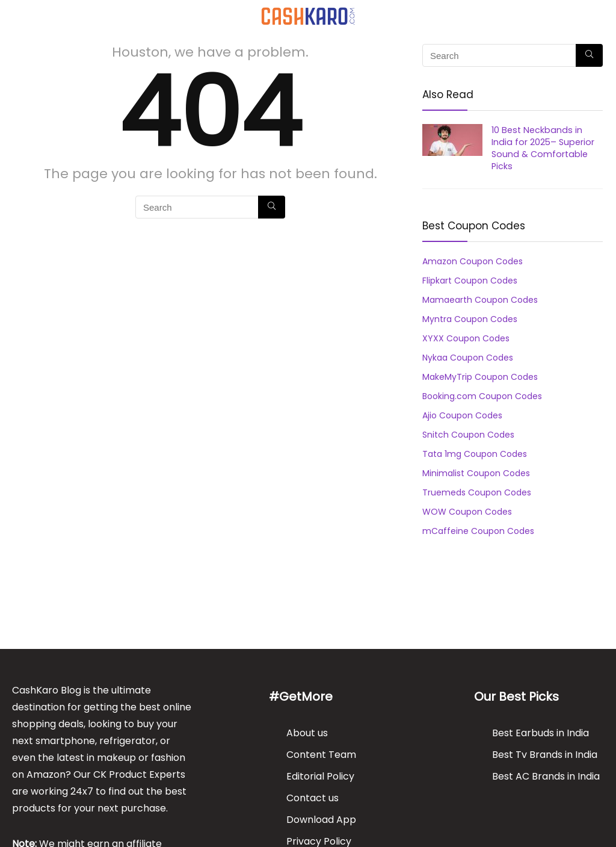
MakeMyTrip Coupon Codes (480, 377)
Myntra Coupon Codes (470, 319)
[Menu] (14, 16)
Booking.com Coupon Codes (482, 396)
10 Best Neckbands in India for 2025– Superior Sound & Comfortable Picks (543, 148)
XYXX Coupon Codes (466, 338)
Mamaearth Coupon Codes (480, 300)
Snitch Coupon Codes (468, 435)
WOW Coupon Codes (467, 512)
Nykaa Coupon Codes (468, 358)
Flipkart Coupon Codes (470, 281)
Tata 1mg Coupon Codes (475, 454)
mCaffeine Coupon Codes (478, 531)
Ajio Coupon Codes (462, 415)
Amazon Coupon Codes (473, 261)
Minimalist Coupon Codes (476, 473)
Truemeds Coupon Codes (477, 492)
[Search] (597, 16)
